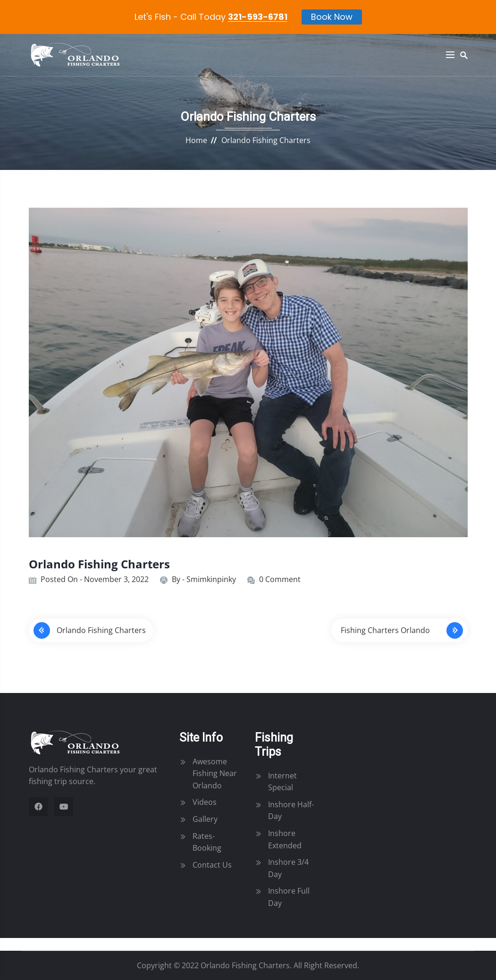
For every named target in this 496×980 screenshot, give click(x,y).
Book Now (332, 17)
